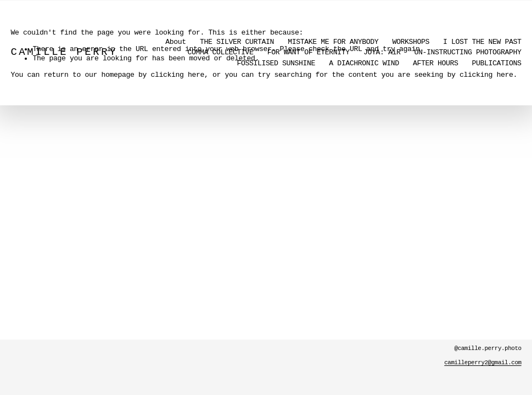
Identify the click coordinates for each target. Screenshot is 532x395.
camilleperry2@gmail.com (483, 363)
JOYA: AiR (382, 52)
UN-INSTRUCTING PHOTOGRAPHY (468, 52)
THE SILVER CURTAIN (237, 42)
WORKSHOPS (411, 42)
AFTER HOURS (436, 63)
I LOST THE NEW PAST (482, 42)
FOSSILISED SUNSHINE (276, 63)
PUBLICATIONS (497, 63)
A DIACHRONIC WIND (364, 63)
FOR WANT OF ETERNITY (309, 52)
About (176, 42)
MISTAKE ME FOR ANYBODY (333, 42)
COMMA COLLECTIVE (221, 52)
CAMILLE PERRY (64, 52)
